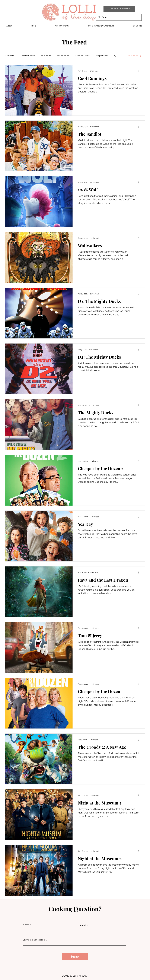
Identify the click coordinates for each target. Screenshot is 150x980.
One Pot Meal (83, 56)
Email (83, 926)
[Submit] (75, 957)
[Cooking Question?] (119, 9)
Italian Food (63, 56)
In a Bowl (46, 56)
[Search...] (119, 17)
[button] (115, 56)
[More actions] (139, 71)
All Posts (9, 56)
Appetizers (102, 56)
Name (26, 925)
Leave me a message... (35, 940)
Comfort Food (28, 56)
